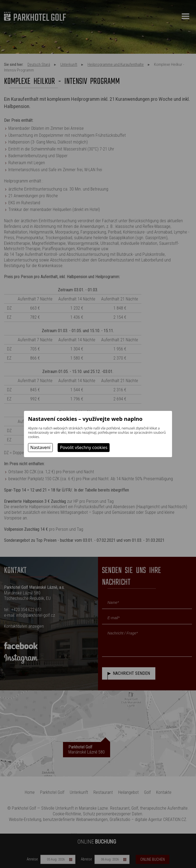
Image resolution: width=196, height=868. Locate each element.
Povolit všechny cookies (84, 447)
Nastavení (41, 447)
